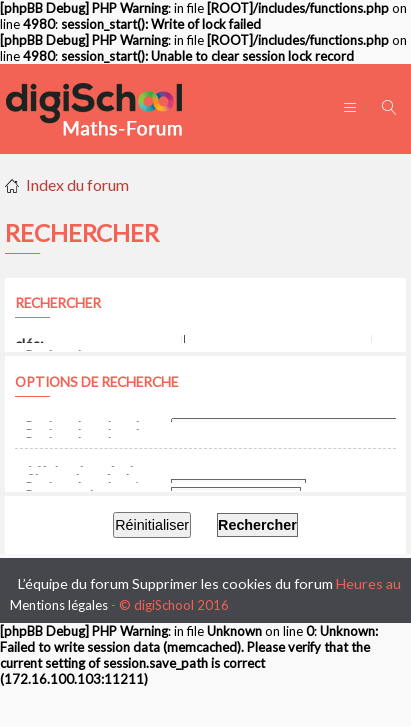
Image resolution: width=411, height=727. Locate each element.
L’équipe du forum (73, 583)
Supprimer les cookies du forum (232, 583)
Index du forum (77, 184)
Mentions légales (59, 605)
